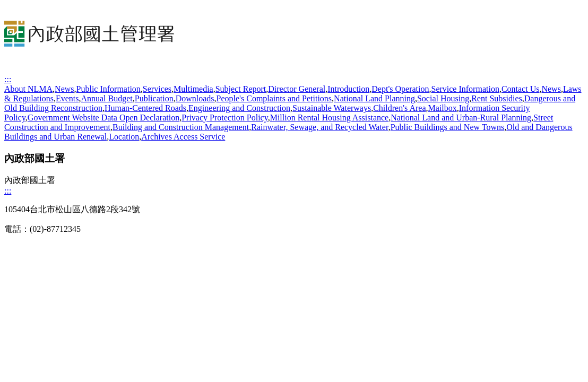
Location (124, 137)
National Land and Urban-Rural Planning (461, 118)
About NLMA (28, 89)
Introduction (348, 89)
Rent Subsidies (497, 98)
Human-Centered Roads (145, 108)
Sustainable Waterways (332, 108)
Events (67, 98)
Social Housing (443, 98)
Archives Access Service (183, 137)
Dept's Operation (400, 89)
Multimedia (193, 89)
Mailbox (443, 108)
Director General (297, 89)
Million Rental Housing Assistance (330, 118)
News (64, 89)
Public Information (109, 89)
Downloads (195, 98)
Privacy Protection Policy (225, 118)
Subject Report (241, 89)
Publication (154, 98)
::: (8, 79)
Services (157, 89)
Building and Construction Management (181, 127)
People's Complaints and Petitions (274, 98)
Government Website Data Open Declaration (103, 118)
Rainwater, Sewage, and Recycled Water (319, 127)
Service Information (465, 89)
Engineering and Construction (239, 108)
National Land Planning (374, 98)
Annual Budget (106, 98)
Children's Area (399, 108)
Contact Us (521, 89)
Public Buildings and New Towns (448, 127)
